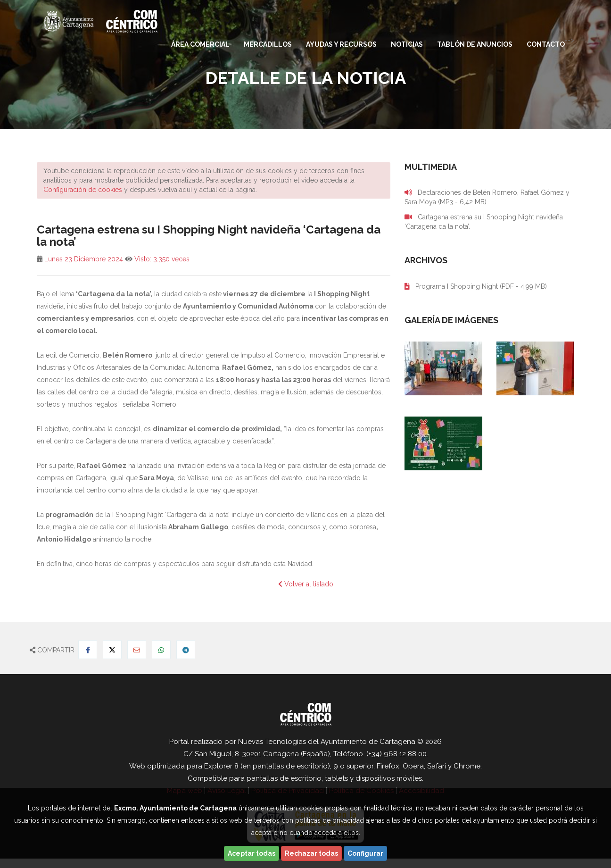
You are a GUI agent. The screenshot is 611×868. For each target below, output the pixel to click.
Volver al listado (306, 584)
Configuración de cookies (83, 190)
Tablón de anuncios (475, 44)
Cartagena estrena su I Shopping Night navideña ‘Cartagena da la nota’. (484, 222)
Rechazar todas (311, 853)
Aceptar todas (252, 853)
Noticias (407, 44)
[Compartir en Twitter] (112, 650)
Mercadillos (268, 44)
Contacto (546, 44)
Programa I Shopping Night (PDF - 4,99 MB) (476, 286)
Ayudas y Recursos (341, 44)
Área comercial (200, 44)
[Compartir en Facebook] (88, 650)
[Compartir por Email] (137, 650)
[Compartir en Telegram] (186, 650)
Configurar (365, 853)
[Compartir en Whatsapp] (161, 650)
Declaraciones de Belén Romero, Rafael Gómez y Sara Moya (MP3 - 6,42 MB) (487, 197)
